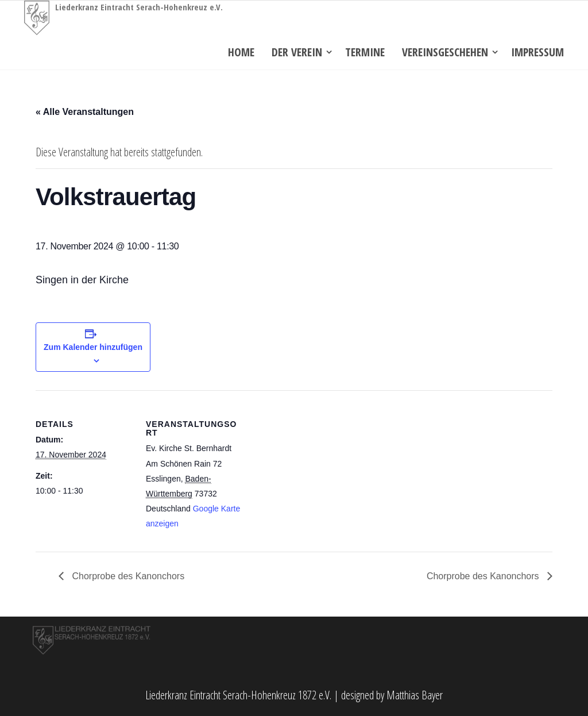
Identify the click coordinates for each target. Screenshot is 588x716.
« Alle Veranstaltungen (85, 112)
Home (241, 52)
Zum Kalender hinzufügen (93, 347)
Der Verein (297, 52)
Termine (365, 52)
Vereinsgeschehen (445, 52)
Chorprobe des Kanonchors (127, 576)
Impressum (537, 52)
